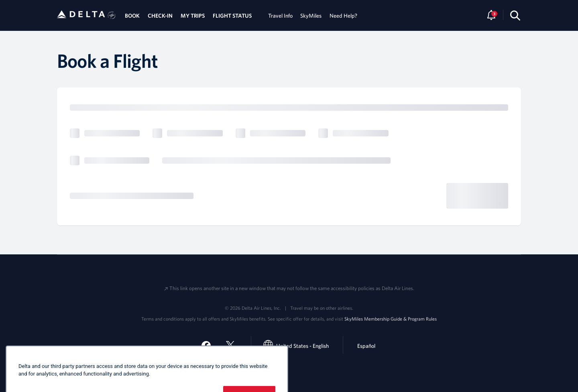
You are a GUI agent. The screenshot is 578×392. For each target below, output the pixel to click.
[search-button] (515, 15)
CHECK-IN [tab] (160, 16)
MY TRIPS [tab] (193, 16)
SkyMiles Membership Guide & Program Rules (391, 319)
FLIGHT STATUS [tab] (232, 16)
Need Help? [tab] (343, 16)
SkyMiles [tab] (311, 16)
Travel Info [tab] (280, 16)
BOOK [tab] (132, 16)
